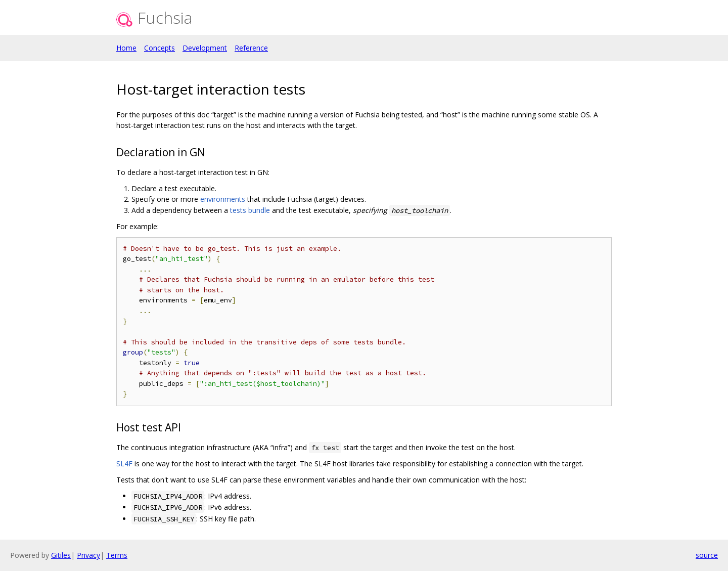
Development (205, 48)
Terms (117, 555)
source (707, 555)
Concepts (160, 48)
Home (126, 48)
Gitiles (61, 555)
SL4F (124, 464)
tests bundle (250, 210)
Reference (251, 48)
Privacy (88, 555)
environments (223, 199)
